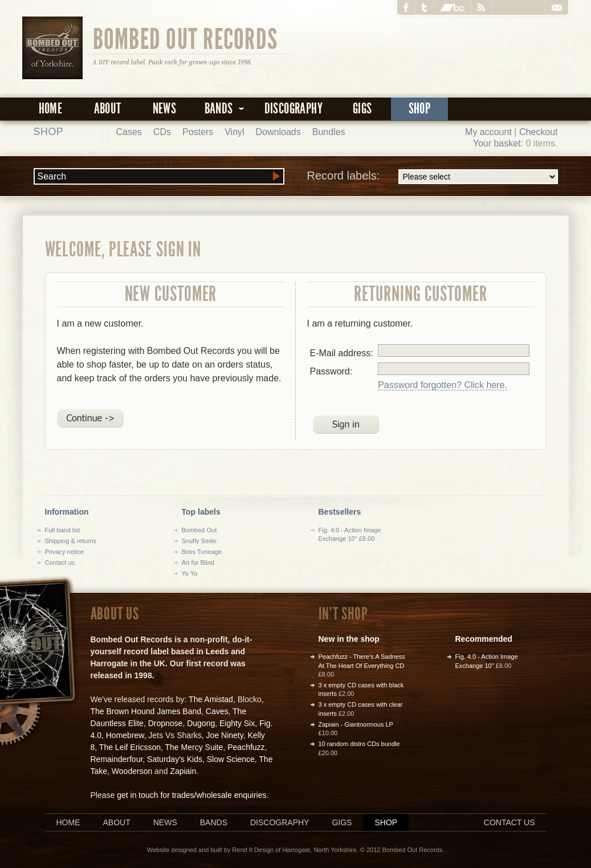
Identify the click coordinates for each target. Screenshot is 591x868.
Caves (217, 711)
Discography (294, 109)
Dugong (201, 723)
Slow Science (231, 759)
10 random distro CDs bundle (359, 744)
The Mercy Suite (194, 747)
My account (488, 132)
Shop (420, 109)
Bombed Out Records (186, 38)
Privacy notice (64, 552)
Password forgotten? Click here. (443, 385)
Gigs (362, 109)
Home (51, 109)
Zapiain (183, 771)
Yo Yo (190, 573)
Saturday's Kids (175, 759)
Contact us (60, 563)
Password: (331, 371)
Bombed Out (199, 530)
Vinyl (234, 132)
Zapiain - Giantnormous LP (356, 724)
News (165, 109)
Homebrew (125, 735)
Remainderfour (117, 759)
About (108, 109)
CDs (162, 132)
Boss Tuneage (202, 552)
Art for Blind (198, 563)
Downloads (278, 132)
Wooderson (132, 771)
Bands (214, 822)
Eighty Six (237, 723)
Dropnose (166, 723)
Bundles (329, 132)
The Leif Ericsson (130, 747)
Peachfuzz (246, 747)
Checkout (539, 132)
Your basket (497, 143)
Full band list (63, 530)
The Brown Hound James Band (146, 711)
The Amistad (211, 699)
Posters (198, 132)
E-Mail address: (342, 353)
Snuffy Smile (199, 541)
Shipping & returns (71, 541)
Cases (129, 132)
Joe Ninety (225, 735)
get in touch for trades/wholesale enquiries (191, 795)
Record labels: (433, 177)
